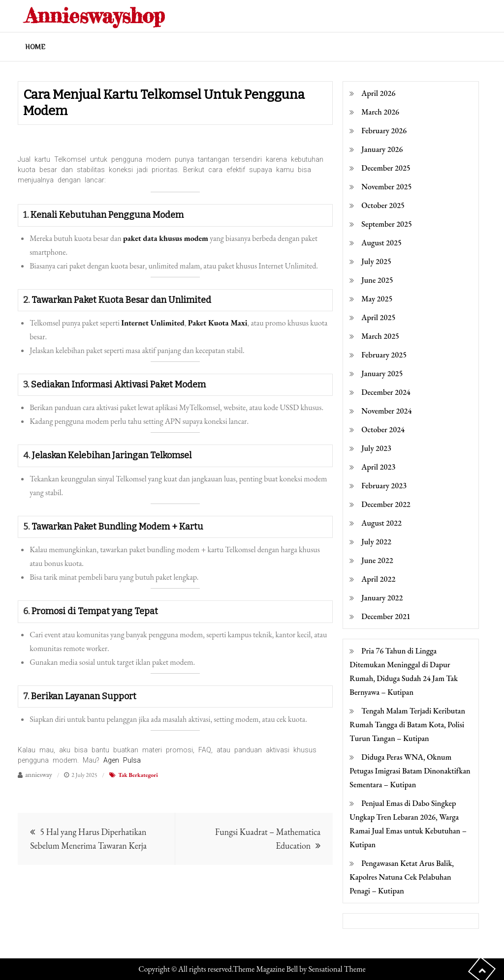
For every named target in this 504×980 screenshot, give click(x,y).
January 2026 (382, 149)
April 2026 (378, 93)
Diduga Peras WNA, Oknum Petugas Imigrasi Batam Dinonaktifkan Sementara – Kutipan (410, 771)
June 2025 (377, 280)
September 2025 (387, 224)
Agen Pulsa (122, 760)
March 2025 (380, 336)
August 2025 (381, 243)
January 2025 (382, 373)
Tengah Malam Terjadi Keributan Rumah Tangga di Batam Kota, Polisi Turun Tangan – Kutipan (407, 725)
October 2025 (383, 205)
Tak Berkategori (138, 775)
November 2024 (386, 411)
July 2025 (376, 261)
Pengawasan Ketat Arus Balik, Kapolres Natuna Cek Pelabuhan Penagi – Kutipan (402, 877)
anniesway (39, 774)
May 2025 (377, 299)
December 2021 (386, 616)
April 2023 (378, 467)
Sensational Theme (337, 969)
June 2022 (377, 560)
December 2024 (386, 392)
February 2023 (384, 486)
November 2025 (386, 187)
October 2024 (383, 430)
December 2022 (386, 504)
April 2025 (378, 317)
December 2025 (386, 168)
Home (35, 47)
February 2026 (384, 131)
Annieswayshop (95, 15)
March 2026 (380, 112)
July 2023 (376, 448)
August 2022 (381, 523)
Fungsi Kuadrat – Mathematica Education (268, 839)
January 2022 (382, 598)
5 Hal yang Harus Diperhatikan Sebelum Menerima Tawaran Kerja (88, 839)
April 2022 (378, 579)
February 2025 (384, 355)
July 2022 (376, 542)
